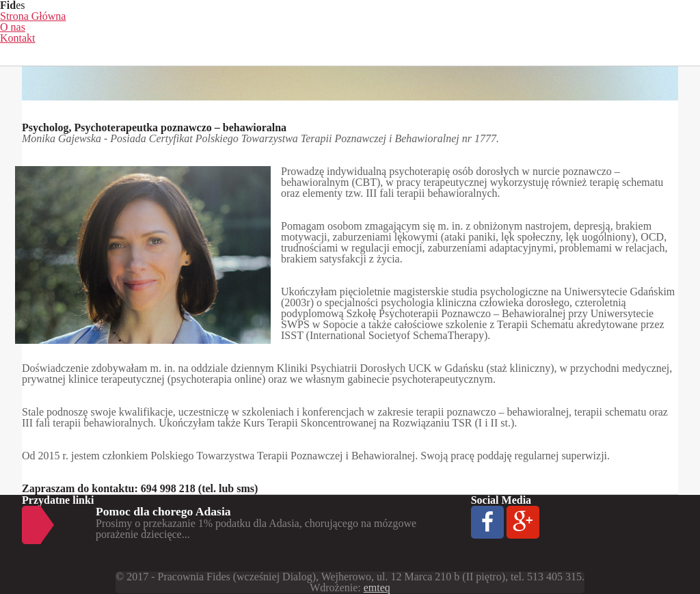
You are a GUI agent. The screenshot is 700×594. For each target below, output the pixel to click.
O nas (13, 27)
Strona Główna (33, 16)
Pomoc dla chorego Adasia (163, 511)
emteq (377, 588)
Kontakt (18, 38)
